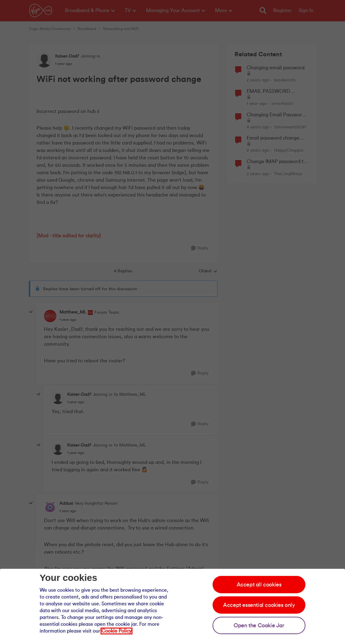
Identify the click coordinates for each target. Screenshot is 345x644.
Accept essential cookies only (259, 605)
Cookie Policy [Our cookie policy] (116, 631)
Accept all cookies (259, 585)
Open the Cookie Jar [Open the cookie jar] (259, 625)
